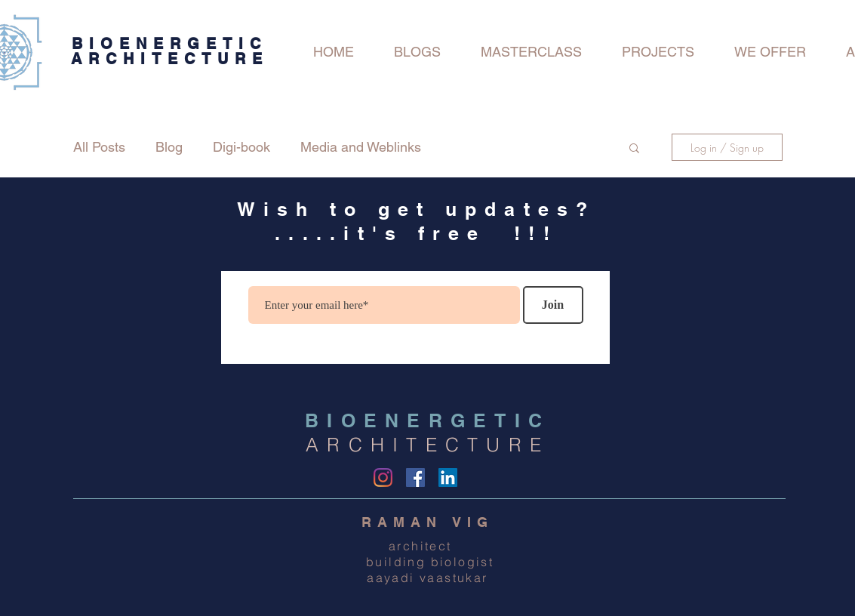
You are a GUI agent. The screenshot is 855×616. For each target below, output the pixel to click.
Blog (169, 147)
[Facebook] (415, 477)
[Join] (553, 305)
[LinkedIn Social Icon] (448, 477)
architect (427, 546)
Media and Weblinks (361, 147)
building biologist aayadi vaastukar (428, 570)
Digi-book (241, 147)
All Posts (99, 147)
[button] (634, 149)
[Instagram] (383, 477)
